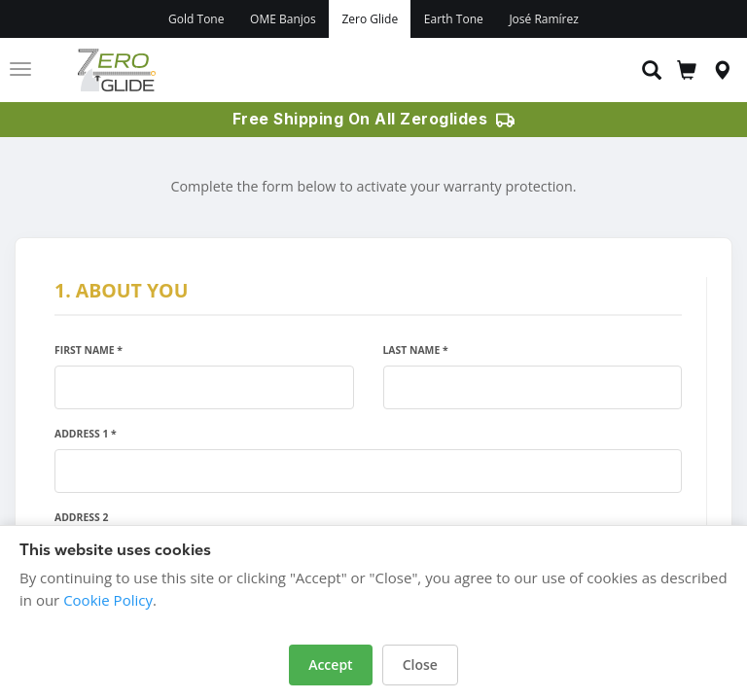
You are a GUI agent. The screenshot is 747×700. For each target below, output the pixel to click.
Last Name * (416, 350)
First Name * (89, 350)
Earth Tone (454, 19)
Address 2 (81, 517)
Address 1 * (86, 434)
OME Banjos (283, 19)
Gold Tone (196, 19)
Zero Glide (370, 19)
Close (420, 665)
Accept (330, 665)
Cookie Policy (108, 600)
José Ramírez (544, 19)
